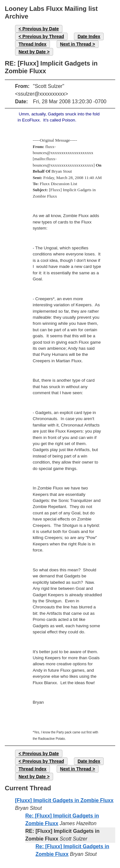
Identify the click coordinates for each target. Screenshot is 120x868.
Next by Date (32, 52)
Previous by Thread (43, 36)
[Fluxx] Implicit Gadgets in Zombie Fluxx (64, 800)
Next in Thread (76, 44)
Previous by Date (41, 29)
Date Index (89, 36)
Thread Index (32, 44)
